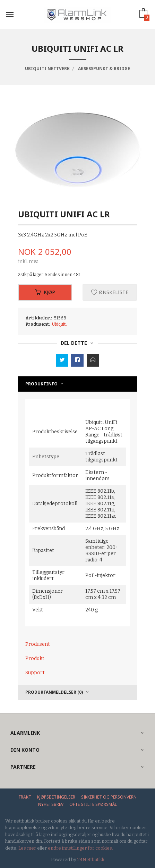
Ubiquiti (59, 324)
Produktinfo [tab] (41, 384)
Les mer (27, 848)
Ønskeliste (110, 292)
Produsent (38, 644)
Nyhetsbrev (51, 804)
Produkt (35, 658)
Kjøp (45, 292)
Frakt (25, 797)
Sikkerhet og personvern (109, 797)
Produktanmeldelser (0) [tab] (54, 692)
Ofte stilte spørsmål (93, 804)
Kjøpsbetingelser (56, 797)
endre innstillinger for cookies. (80, 848)
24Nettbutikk (91, 859)
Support (35, 673)
